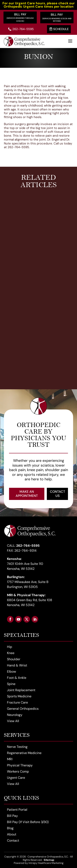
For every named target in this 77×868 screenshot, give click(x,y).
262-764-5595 (21, 29)
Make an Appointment (27, 494)
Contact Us (57, 494)
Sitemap (49, 860)
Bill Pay (20, 14)
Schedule (59, 29)
